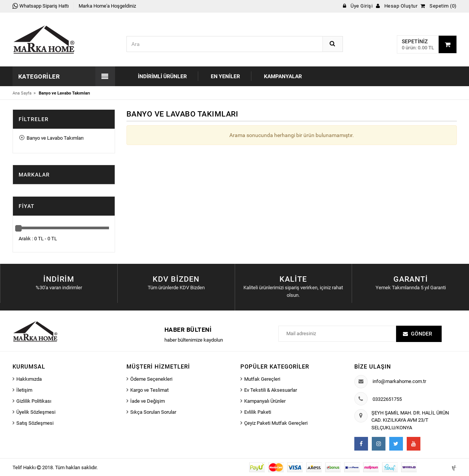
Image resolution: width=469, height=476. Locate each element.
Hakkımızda (29, 379)
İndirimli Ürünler (162, 76)
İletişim (24, 390)
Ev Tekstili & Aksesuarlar (271, 390)
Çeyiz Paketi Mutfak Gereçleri (276, 423)
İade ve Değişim (148, 401)
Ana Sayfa (22, 93)
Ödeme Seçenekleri (151, 379)
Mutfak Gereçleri (262, 379)
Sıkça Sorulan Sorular (153, 412)
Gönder (422, 334)
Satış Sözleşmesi (35, 423)
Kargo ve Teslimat (149, 390)
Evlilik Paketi (258, 412)
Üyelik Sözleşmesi (36, 412)
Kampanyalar (283, 76)
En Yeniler (225, 76)
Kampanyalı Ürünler (265, 401)
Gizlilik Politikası (34, 401)
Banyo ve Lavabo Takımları (51, 138)
